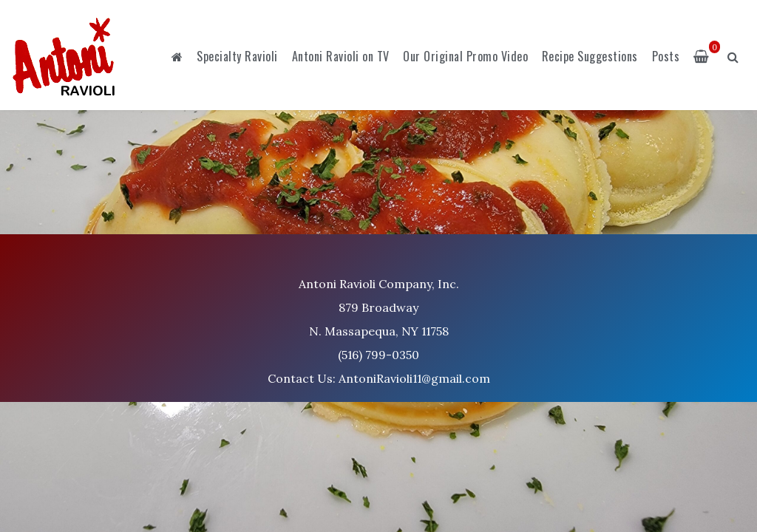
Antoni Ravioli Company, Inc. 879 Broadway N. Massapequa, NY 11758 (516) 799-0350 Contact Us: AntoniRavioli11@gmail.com (379, 331)
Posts (666, 56)
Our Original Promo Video (465, 56)
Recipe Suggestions (590, 56)
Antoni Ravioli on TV (341, 56)
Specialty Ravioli (237, 56)
